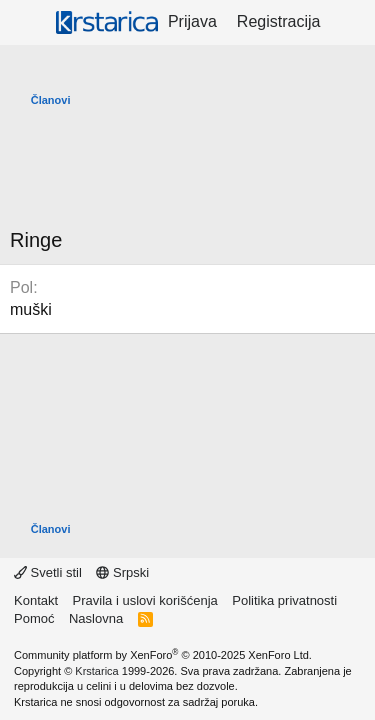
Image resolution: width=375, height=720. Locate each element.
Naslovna (96, 618)
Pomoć (34, 618)
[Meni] (27, 23)
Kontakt (36, 600)
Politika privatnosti (284, 600)
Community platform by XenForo (163, 655)
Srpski (122, 572)
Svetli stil (48, 572)
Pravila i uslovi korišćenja (145, 600)
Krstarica (96, 671)
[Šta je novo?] (350, 22)
